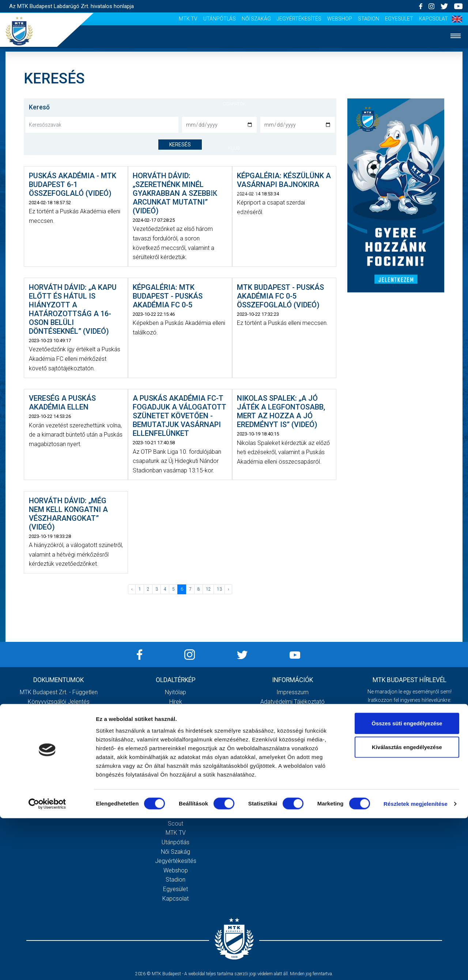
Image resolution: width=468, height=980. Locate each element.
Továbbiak (58, 798)
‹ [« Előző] (132, 589)
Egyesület (399, 19)
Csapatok (234, 104)
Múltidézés (176, 739)
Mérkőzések (234, 126)
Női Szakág (256, 19)
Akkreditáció (234, 215)
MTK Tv (188, 19)
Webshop (340, 19)
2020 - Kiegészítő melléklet (58, 711)
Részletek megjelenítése (416, 966)
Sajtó (176, 814)
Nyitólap (234, 59)
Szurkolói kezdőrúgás (176, 795)
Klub (234, 148)
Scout (175, 824)
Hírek (234, 81)
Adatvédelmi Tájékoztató (292, 702)
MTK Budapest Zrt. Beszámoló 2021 (58, 767)
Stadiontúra (176, 805)
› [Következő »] (229, 589)
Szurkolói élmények (234, 193)
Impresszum (292, 692)
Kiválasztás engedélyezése (407, 909)
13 (219, 589)
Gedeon (175, 767)
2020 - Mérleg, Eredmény (59, 720)
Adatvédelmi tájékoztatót (429, 754)
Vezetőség (175, 758)
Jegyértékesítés (299, 19)
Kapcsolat (433, 19)
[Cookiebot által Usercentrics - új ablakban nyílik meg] (47, 966)
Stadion (369, 19)
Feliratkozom (410, 769)
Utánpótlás (220, 19)
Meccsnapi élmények (176, 786)
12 (208, 589)
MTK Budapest (176, 730)
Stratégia (175, 749)
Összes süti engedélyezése (407, 885)
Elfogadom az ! (413, 754)
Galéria (234, 170)
